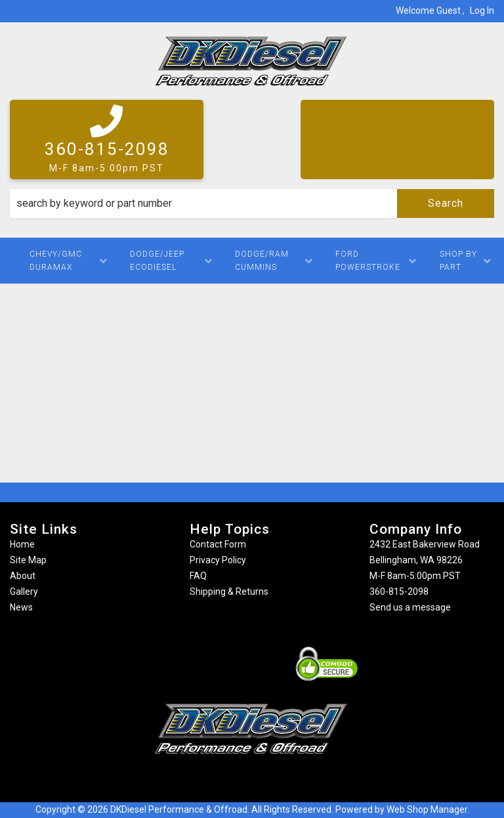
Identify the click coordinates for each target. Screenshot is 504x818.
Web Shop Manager (427, 809)
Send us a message (410, 607)
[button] (252, 204)
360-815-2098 (399, 592)
